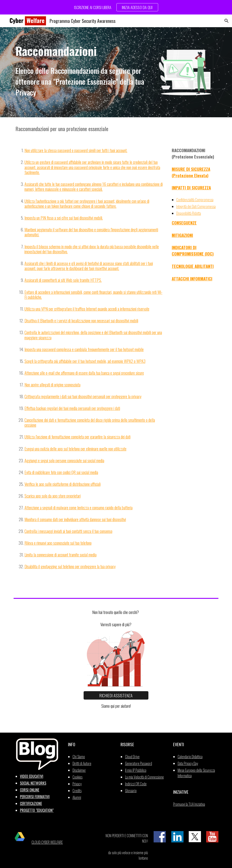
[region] (116, 7)
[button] (227, 21)
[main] (81, 51)
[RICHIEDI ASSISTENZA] (116, 695)
